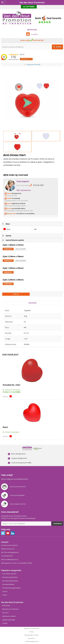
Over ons (5, 613)
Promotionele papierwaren (11, 588)
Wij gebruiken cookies (31, 635)
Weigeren (41, 7)
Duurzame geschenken (10, 581)
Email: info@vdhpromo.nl (10, 559)
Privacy (31, 632)
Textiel (4, 595)
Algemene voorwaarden (31, 628)
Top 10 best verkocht (9, 574)
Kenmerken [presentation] (33, 303)
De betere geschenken (10, 577)
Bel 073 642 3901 (38, 40)
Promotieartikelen (8, 584)
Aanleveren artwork (9, 616)
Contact (5, 623)
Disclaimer (31, 638)
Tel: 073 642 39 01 (7, 556)
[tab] (33, 303)
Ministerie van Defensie (10, 609)
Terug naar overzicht (33, 64)
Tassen (5, 591)
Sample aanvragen (9, 620)
